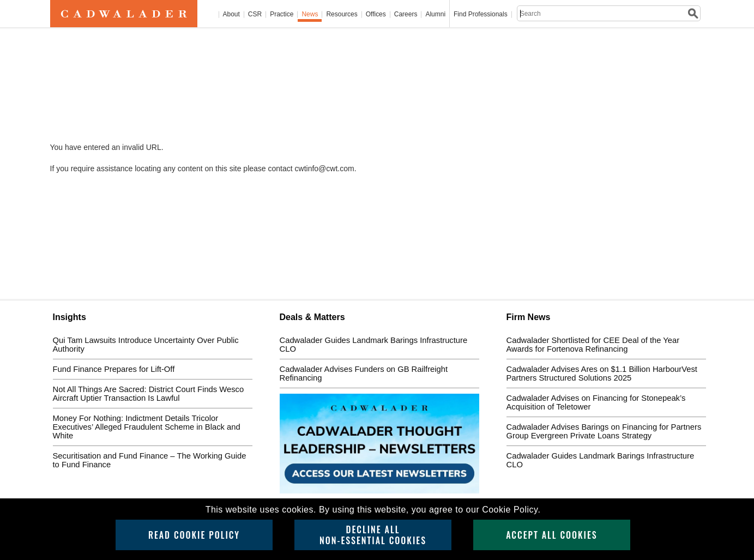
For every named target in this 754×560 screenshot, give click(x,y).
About (231, 14)
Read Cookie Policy (194, 535)
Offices (376, 14)
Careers (406, 14)
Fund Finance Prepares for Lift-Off (114, 369)
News (310, 14)
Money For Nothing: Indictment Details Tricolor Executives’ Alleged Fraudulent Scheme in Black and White (147, 427)
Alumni (435, 14)
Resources (342, 14)
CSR (255, 14)
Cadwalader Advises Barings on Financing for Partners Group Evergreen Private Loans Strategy (604, 431)
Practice (282, 14)
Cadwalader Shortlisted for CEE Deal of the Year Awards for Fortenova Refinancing (593, 345)
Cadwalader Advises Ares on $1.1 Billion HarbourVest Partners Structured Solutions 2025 (602, 374)
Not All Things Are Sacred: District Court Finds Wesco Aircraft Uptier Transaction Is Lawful (149, 394)
